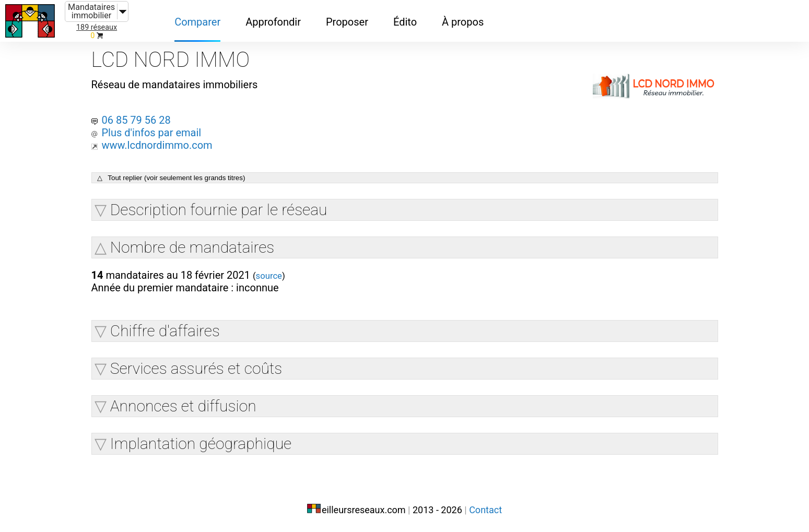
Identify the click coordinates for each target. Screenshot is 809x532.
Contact (485, 510)
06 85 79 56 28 (136, 120)
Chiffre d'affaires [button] (165, 331)
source (269, 276)
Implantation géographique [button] (201, 444)
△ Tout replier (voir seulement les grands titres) (171, 178)
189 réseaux (97, 27)
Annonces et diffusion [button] (183, 406)
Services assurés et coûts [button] (196, 368)
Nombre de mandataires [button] (192, 247)
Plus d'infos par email (151, 133)
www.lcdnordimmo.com (157, 145)
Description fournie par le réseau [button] (219, 210)
